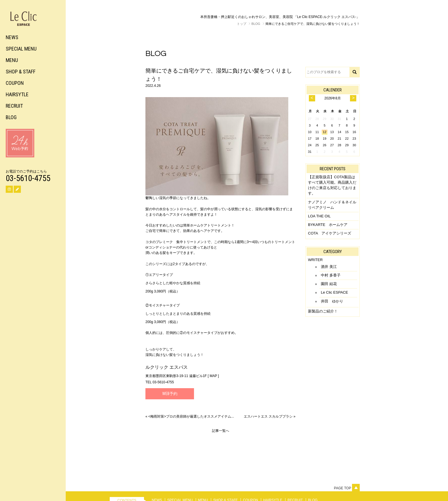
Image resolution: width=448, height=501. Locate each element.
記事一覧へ (221, 431)
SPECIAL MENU (21, 49)
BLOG (11, 117)
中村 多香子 (331, 275)
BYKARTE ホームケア (328, 225)
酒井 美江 (329, 267)
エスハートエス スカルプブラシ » (270, 416)
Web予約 (170, 394)
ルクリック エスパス (167, 367)
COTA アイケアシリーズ (330, 233)
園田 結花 (329, 284)
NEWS (12, 37)
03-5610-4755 (28, 178)
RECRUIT (14, 106)
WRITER (315, 260)
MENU (12, 60)
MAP (213, 376)
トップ (242, 24)
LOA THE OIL (319, 216)
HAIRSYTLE (17, 94)
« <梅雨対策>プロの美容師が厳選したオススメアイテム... (190, 416)
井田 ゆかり (332, 301)
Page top (347, 488)
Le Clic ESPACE (334, 292)
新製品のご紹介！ (323, 311)
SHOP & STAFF (21, 72)
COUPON (15, 83)
